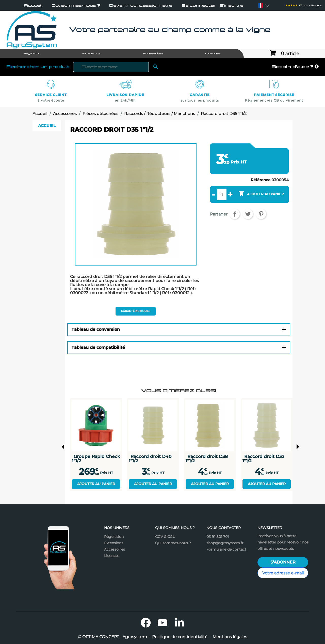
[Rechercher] (111, 67)
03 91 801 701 (218, 537)
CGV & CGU (165, 537)
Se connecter (199, 5)
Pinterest (261, 214)
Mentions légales (230, 637)
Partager (235, 214)
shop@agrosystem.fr (225, 543)
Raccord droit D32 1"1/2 (263, 459)
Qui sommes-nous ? (76, 5)
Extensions (114, 543)
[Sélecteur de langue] (261, 5)
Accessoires (115, 549)
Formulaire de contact (226, 549)
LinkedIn (179, 623)
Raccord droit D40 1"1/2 (150, 459)
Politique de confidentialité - (181, 637)
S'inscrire (231, 5)
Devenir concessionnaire (141, 5)
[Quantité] (222, 194)
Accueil (33, 5)
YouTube (162, 623)
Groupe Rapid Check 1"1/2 (96, 459)
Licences (112, 556)
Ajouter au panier (96, 484)
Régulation (114, 537)
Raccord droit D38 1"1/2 (207, 459)
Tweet (248, 214)
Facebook (146, 623)
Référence (261, 180)
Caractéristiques (136, 311)
